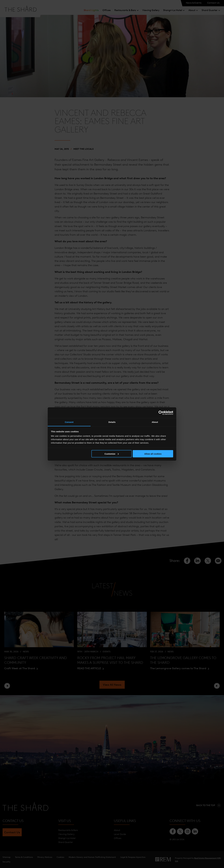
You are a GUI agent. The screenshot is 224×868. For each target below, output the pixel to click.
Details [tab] (112, 422)
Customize (112, 454)
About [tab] (155, 422)
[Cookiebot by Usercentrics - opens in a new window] (161, 413)
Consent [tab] (69, 422)
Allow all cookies (153, 454)
